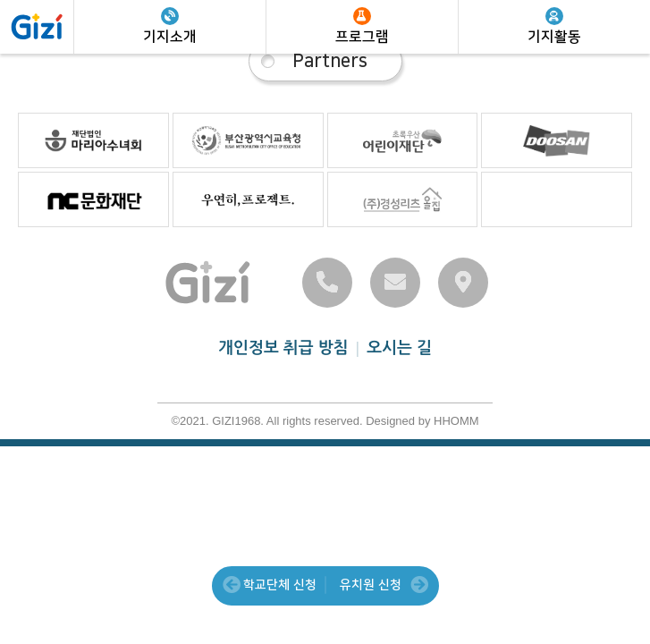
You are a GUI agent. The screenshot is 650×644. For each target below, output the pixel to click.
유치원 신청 (378, 585)
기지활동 (554, 37)
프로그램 (362, 37)
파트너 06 (248, 199)
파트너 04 (557, 140)
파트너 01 (93, 140)
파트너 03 (403, 140)
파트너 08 (557, 199)
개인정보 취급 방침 (283, 348)
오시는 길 (399, 348)
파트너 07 (403, 199)
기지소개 (170, 37)
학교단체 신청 (275, 585)
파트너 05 (93, 199)
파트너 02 (248, 140)
